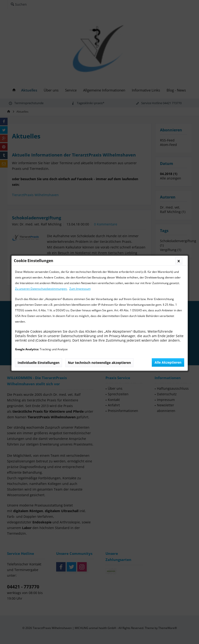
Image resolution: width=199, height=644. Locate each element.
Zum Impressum (80, 60)
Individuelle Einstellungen (39, 134)
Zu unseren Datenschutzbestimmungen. (41, 60)
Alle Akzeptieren (168, 134)
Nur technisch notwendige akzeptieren (99, 134)
